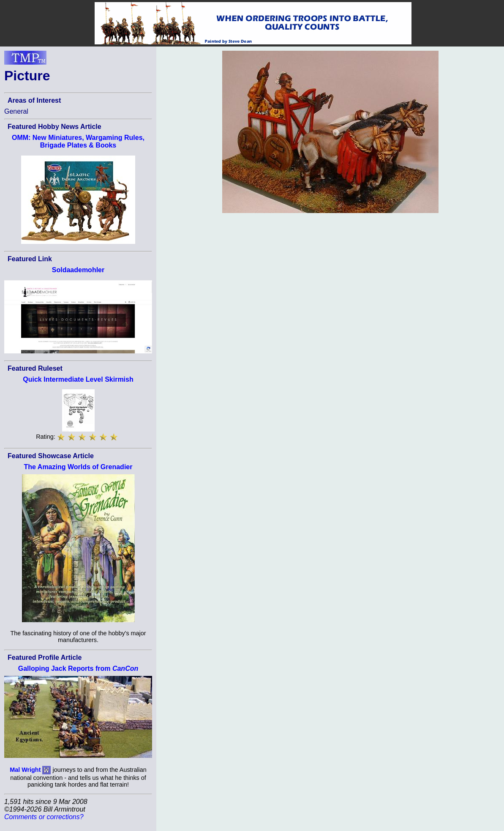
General (16, 111)
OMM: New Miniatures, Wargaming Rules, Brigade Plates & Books (78, 141)
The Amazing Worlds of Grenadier (78, 467)
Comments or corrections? (44, 817)
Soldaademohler (78, 270)
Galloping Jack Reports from (78, 668)
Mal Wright (25, 769)
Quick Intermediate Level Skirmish (78, 379)
